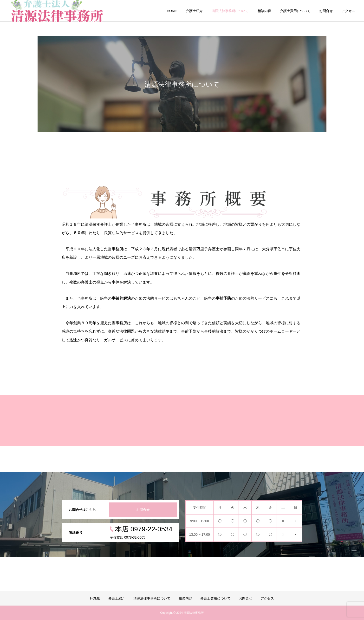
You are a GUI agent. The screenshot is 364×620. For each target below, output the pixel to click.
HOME (172, 11)
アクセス (348, 11)
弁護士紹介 (194, 11)
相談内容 (264, 11)
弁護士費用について (295, 11)
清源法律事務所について (230, 11)
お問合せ (326, 11)
